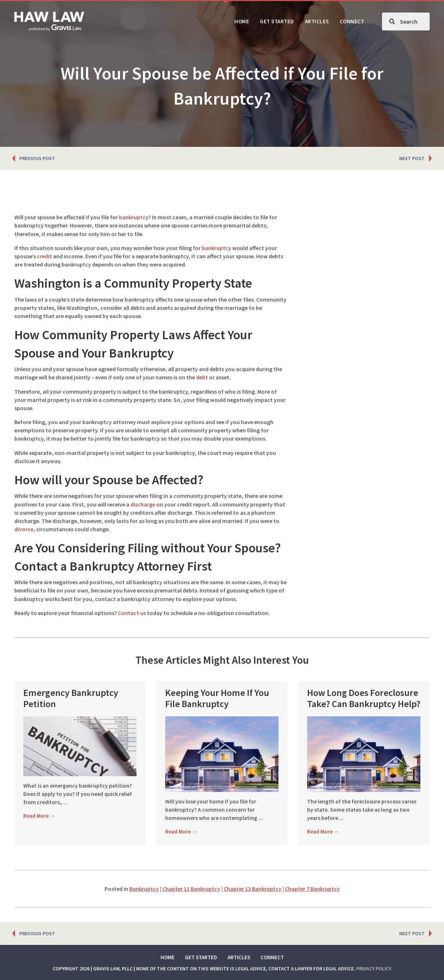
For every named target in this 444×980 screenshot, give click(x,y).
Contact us (132, 613)
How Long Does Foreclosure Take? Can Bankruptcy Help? (364, 698)
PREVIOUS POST (37, 158)
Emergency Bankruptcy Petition (71, 698)
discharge (143, 504)
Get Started (201, 957)
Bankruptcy (144, 889)
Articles (239, 957)
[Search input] (406, 21)
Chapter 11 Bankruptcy (191, 889)
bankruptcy (134, 217)
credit (44, 256)
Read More (40, 816)
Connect (272, 957)
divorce (24, 529)
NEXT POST (412, 158)
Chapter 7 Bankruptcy (312, 889)
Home (168, 957)
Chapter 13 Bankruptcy (252, 889)
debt (202, 377)
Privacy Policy (374, 969)
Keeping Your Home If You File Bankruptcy (217, 698)
